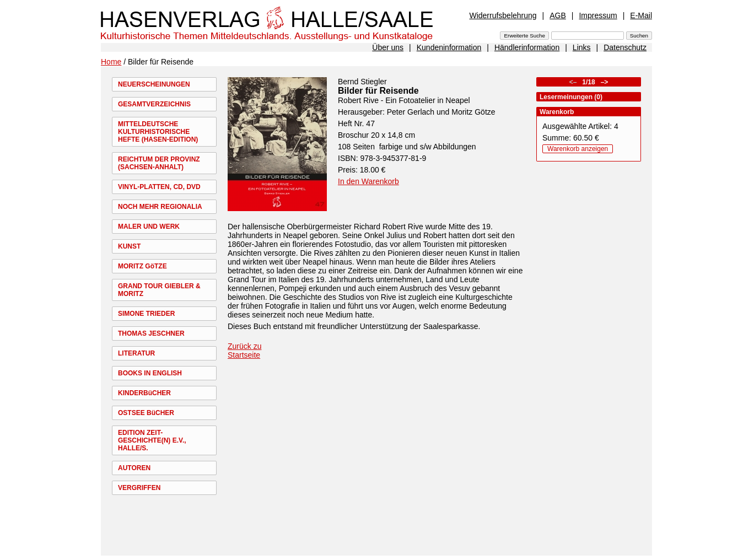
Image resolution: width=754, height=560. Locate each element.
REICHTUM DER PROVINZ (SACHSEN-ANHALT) (159, 163)
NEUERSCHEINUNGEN (154, 84)
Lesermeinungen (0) (571, 97)
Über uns (388, 47)
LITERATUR (136, 353)
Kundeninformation (449, 47)
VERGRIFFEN (139, 488)
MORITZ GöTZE (142, 266)
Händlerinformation (527, 47)
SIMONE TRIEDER (146, 314)
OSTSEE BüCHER (146, 413)
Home (111, 62)
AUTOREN (134, 468)
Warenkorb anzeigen (578, 149)
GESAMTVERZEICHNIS (154, 104)
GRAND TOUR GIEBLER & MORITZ (159, 290)
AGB (558, 15)
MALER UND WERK (149, 227)
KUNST (129, 246)
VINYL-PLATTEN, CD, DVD (159, 187)
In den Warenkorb (368, 181)
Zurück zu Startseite (244, 351)
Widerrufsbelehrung (503, 15)
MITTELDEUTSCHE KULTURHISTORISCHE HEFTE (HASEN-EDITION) (158, 132)
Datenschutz (625, 47)
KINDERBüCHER (144, 393)
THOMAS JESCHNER (151, 333)
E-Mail (641, 15)
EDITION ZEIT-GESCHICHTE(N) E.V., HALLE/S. (152, 440)
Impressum (598, 15)
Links (582, 47)
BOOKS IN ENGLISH (150, 373)
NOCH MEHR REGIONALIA (160, 207)
